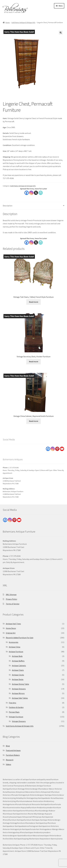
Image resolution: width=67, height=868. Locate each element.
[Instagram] (31, 242)
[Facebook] (27, 242)
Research (10, 760)
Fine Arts (12, 703)
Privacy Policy (11, 599)
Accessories (14, 642)
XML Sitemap (11, 595)
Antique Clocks (18, 675)
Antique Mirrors (18, 693)
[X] (36, 242)
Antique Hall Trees (13, 624)
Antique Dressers (19, 689)
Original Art (11, 633)
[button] (61, 33)
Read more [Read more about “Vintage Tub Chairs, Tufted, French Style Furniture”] (34, 302)
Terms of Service (13, 604)
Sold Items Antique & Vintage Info (23, 23)
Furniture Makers (13, 755)
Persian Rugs (14, 712)
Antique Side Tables (20, 698)
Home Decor (11, 628)
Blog (8, 746)
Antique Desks (18, 679)
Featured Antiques (13, 750)
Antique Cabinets (19, 666)
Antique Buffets (18, 661)
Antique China (15, 647)
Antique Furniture (16, 652)
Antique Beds (17, 656)
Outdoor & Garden (16, 707)
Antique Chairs (18, 670)
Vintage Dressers (19, 721)
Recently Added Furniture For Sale (20, 638)
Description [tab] (8, 206)
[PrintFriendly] (41, 242)
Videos (8, 764)
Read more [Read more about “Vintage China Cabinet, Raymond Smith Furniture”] (34, 421)
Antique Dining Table (20, 684)
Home (8, 23)
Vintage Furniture (16, 717)
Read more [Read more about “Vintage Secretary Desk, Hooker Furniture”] (34, 361)
